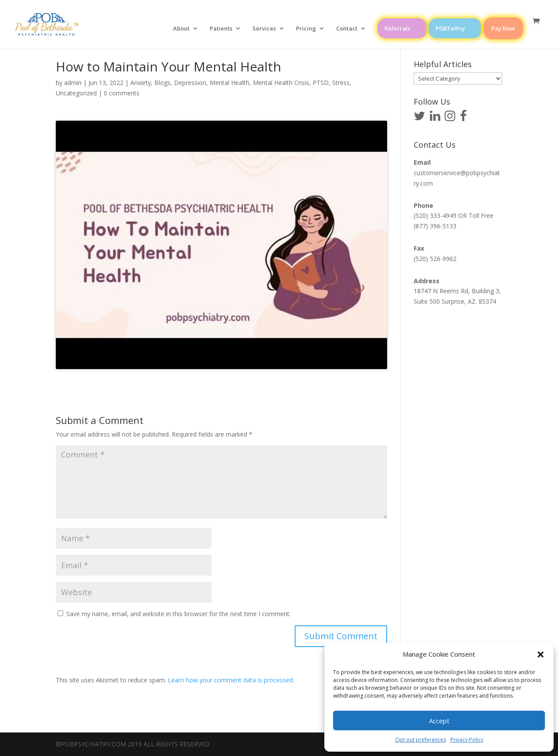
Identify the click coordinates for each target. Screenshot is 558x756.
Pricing (306, 29)
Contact (347, 29)
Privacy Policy (467, 740)
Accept (439, 721)
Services (264, 29)
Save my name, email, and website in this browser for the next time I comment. (179, 614)
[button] (541, 654)
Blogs (162, 83)
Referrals (397, 28)
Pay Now (503, 28)
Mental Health (230, 83)
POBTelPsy (450, 28)
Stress (341, 83)
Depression (190, 83)
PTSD (321, 83)
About (181, 29)
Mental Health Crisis (281, 83)
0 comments (122, 93)
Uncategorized (76, 93)
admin (73, 83)
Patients (221, 29)
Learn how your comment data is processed (230, 680)
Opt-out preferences (420, 740)
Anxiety (141, 83)
